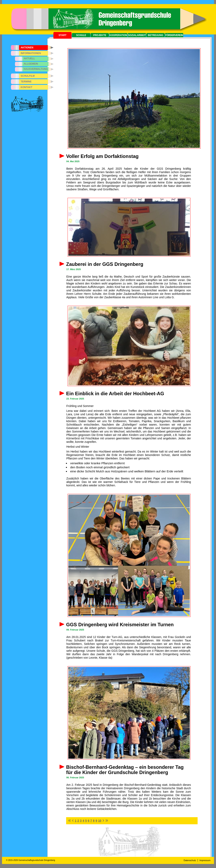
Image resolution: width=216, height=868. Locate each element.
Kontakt (26, 87)
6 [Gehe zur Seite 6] (89, 821)
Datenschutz (190, 860)
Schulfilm (28, 76)
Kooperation (118, 35)
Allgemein (31, 64)
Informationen (31, 53)
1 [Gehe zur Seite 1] (76, 821)
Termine (26, 82)
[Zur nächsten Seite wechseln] (103, 821)
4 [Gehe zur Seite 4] (83, 821)
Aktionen (27, 48)
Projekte (100, 35)
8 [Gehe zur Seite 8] (94, 821)
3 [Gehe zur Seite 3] (81, 821)
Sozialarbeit (137, 35)
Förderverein (174, 35)
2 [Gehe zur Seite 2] (78, 821)
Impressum (205, 860)
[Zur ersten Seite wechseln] (70, 821)
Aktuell (29, 59)
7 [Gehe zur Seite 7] (91, 821)
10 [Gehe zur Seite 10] (100, 821)
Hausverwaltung (36, 69)
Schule (81, 35)
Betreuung (156, 35)
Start (62, 35)
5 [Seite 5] (86, 821)
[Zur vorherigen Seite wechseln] (73, 821)
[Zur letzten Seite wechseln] (107, 821)
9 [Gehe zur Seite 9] (96, 821)
